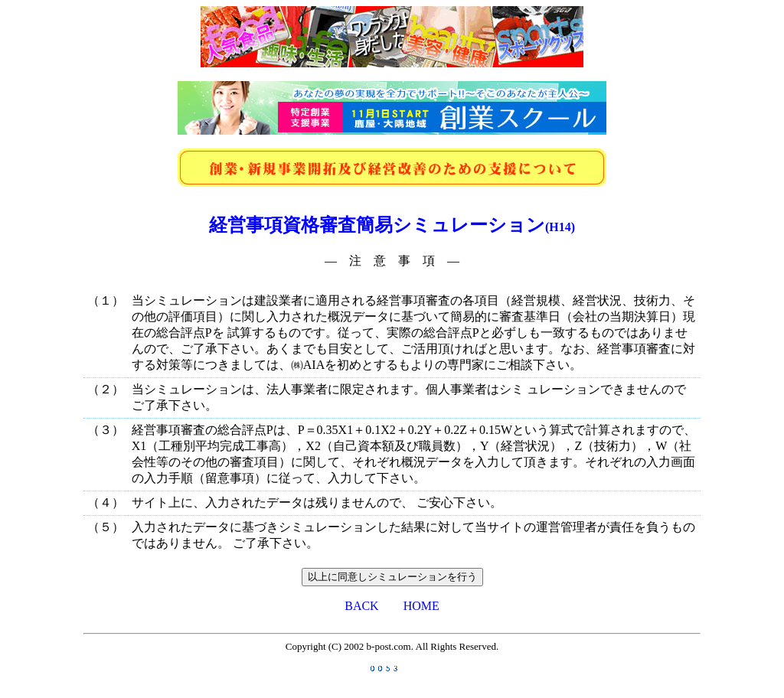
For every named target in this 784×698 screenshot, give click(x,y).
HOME (421, 606)
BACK (361, 606)
